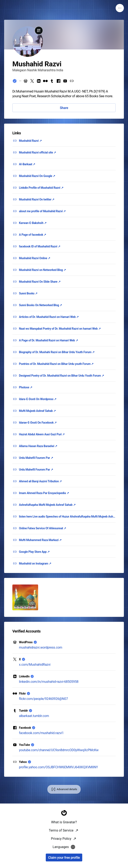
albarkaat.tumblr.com (34, 716)
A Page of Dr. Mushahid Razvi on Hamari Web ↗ (48, 340)
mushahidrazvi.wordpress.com (41, 647)
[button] (25, 597)
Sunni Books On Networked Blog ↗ (41, 305)
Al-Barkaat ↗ (27, 164)
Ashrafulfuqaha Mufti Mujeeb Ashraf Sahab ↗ (47, 505)
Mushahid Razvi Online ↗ (35, 258)
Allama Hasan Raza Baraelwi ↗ (38, 446)
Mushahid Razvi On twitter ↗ (37, 199)
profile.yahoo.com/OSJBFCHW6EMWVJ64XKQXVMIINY (58, 767)
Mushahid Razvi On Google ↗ (37, 176)
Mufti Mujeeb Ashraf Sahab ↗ (37, 411)
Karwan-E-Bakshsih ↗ (33, 223)
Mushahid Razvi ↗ (30, 141)
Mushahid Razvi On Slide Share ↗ (40, 282)
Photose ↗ (26, 387)
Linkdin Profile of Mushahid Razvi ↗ (41, 188)
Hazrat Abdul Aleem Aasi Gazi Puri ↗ (42, 434)
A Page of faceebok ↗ (33, 235)
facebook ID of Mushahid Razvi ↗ (40, 246)
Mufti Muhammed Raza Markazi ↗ (40, 540)
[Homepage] (64, 863)
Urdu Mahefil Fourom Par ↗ (36, 458)
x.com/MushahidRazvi (35, 665)
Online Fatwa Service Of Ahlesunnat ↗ (43, 528)
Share (64, 108)
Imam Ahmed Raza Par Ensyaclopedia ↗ (44, 493)
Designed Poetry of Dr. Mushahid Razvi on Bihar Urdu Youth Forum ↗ (61, 376)
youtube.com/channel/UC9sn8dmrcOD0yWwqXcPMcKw (59, 750)
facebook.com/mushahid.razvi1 (41, 733)
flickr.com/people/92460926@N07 (43, 699)
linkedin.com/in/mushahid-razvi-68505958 (49, 682)
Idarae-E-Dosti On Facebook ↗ (38, 423)
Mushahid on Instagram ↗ (35, 563)
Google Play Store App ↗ (34, 552)
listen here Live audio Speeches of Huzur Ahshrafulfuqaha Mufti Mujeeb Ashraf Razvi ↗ (67, 517)
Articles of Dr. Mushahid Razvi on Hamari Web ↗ (49, 317)
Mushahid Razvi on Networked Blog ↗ (42, 270)
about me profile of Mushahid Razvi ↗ (42, 211)
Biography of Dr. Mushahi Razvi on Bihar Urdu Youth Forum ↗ (57, 352)
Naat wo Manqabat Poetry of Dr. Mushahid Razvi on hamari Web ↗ (60, 329)
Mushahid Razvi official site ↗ (38, 152)
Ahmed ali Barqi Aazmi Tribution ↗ (40, 481)
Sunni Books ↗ (28, 293)
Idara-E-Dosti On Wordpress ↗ (38, 399)
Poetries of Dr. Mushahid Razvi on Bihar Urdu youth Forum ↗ (56, 364)
